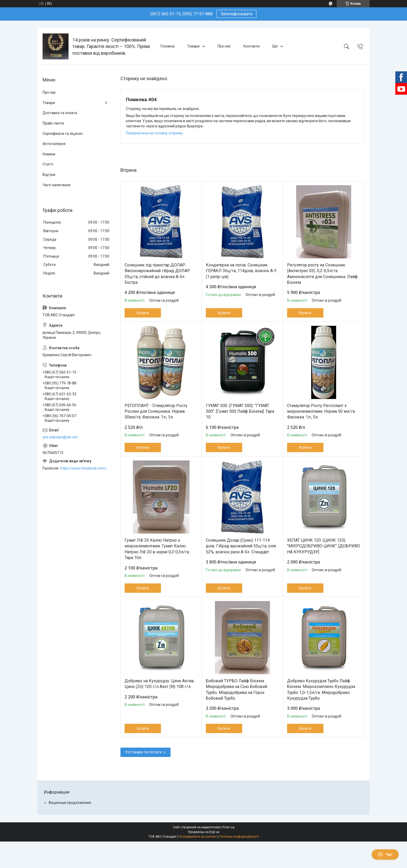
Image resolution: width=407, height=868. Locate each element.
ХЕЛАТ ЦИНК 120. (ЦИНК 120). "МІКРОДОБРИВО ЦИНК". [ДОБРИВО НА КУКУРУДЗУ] (324, 546)
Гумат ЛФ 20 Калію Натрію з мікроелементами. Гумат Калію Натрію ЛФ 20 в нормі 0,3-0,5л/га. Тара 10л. (157, 549)
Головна (167, 46)
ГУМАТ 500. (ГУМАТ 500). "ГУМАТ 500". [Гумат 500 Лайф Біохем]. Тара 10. (240, 411)
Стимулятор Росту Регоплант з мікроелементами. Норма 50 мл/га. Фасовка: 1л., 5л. (321, 411)
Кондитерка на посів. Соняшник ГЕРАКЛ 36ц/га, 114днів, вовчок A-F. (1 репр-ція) (241, 271)
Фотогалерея (54, 144)
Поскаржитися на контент (198, 837)
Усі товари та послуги (144, 752)
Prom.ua (228, 827)
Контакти (252, 46)
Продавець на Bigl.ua (204, 832)
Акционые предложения (70, 803)
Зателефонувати (236, 14)
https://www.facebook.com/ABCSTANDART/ (85, 468)
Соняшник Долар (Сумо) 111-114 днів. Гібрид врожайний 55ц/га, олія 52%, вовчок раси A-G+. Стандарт (241, 546)
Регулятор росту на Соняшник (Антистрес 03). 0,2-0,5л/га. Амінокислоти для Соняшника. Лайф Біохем (322, 274)
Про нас (224, 46)
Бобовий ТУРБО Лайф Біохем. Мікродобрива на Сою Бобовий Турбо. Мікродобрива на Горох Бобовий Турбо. (236, 690)
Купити (143, 313)
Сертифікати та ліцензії (63, 134)
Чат (385, 855)
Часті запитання (56, 185)
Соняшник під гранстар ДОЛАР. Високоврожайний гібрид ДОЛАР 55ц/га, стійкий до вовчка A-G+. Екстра (157, 274)
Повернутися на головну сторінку (154, 133)
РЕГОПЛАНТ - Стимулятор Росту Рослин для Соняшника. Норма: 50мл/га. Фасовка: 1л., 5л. (156, 411)
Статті (48, 164)
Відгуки (49, 175)
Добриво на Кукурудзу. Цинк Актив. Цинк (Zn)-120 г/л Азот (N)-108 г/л (160, 684)
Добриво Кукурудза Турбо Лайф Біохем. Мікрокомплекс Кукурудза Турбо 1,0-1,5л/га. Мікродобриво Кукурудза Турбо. (321, 690)
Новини (49, 154)
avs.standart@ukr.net (60, 437)
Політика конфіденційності (239, 837)
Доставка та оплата (60, 113)
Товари (193, 46)
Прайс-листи (53, 123)
